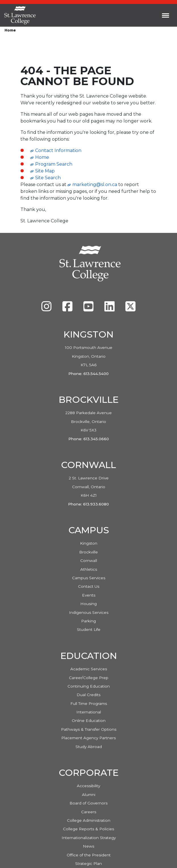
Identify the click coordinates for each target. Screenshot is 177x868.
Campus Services (89, 578)
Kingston (89, 543)
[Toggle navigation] (166, 15)
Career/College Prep (89, 678)
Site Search (48, 178)
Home (10, 30)
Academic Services (89, 669)
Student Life (89, 629)
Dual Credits (88, 695)
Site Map (45, 171)
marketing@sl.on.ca (95, 185)
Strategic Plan (88, 863)
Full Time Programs (89, 703)
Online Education (89, 720)
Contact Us (89, 586)
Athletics (89, 569)
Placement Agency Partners (88, 738)
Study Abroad (89, 747)
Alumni (89, 795)
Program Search (54, 164)
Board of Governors (88, 803)
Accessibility (88, 786)
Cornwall (89, 561)
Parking (88, 621)
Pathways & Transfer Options (89, 729)
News (88, 846)
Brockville (88, 552)
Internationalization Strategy (89, 838)
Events (89, 595)
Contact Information (58, 150)
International (89, 712)
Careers (89, 812)
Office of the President (89, 855)
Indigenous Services (89, 612)
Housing (88, 604)
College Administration (89, 820)
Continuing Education (89, 686)
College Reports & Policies (88, 829)
